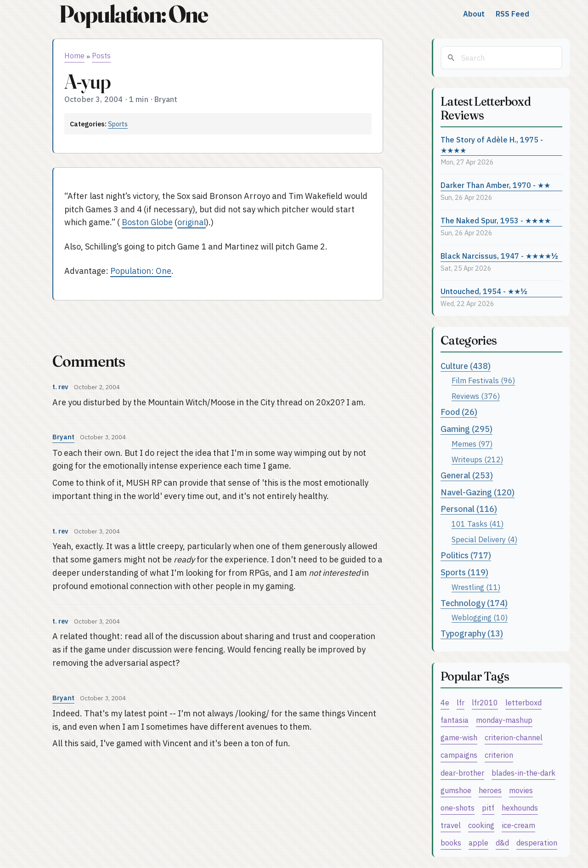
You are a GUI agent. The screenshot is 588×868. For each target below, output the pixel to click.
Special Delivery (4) (484, 539)
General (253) (467, 475)
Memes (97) (472, 444)
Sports (118, 124)
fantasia (455, 720)
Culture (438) (466, 366)
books (451, 842)
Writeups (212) (477, 459)
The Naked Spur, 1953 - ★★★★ (496, 220)
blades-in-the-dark (523, 773)
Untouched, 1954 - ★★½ (484, 291)
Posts (101, 56)
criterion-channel (514, 737)
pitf (488, 808)
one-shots (458, 808)
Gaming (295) (466, 429)
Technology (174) (474, 603)
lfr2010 (485, 702)
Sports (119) (464, 572)
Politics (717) (466, 555)
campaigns (459, 755)
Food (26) (459, 412)
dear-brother (462, 773)
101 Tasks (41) (478, 524)
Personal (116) (469, 509)
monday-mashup (504, 720)
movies (521, 790)
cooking (481, 825)
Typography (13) (472, 633)
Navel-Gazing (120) (478, 492)
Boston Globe (147, 222)
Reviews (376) (476, 396)
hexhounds (520, 808)
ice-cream (518, 825)
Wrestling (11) (476, 587)
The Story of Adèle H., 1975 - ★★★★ (492, 145)
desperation (537, 842)
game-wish (459, 737)
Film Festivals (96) (483, 380)
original (192, 222)
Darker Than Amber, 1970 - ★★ (495, 185)
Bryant (63, 437)
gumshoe (456, 790)
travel (451, 825)
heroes (490, 790)
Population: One (133, 14)
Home (74, 56)
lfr (461, 702)
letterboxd (523, 702)
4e (445, 702)
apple (478, 842)
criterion (499, 755)
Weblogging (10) (480, 617)
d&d (502, 842)
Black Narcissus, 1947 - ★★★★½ (499, 256)
